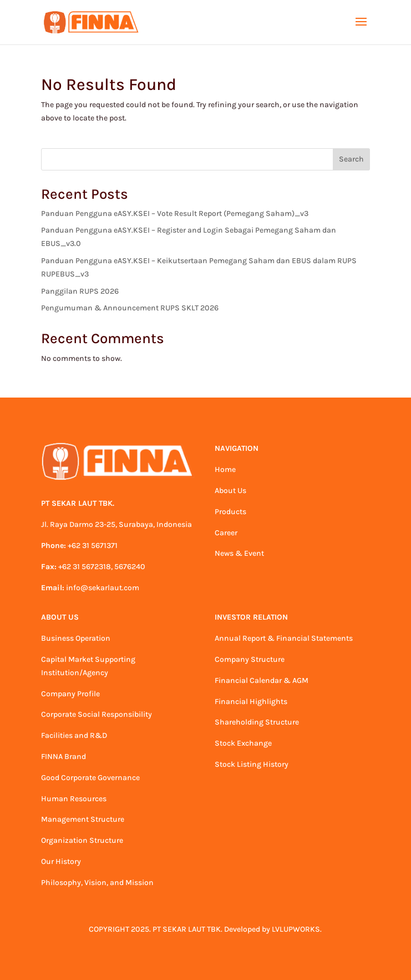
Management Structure (83, 819)
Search (351, 159)
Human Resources (74, 799)
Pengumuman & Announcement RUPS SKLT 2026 (130, 308)
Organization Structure (82, 840)
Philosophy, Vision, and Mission (97, 883)
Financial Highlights (251, 702)
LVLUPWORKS (296, 929)
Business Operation (76, 638)
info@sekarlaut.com (103, 588)
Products (230, 512)
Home (225, 469)
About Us (230, 491)
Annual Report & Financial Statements (284, 638)
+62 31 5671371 (93, 546)
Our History (61, 861)
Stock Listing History (252, 764)
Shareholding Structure (257, 722)
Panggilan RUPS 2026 (80, 291)
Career (226, 533)
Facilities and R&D (74, 735)
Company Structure (250, 659)
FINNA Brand (64, 757)
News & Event (239, 553)
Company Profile (70, 694)
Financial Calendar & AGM (262, 680)
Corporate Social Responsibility (97, 714)
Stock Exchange (243, 743)
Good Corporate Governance (90, 778)
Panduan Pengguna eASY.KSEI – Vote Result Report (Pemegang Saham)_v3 (175, 213)
